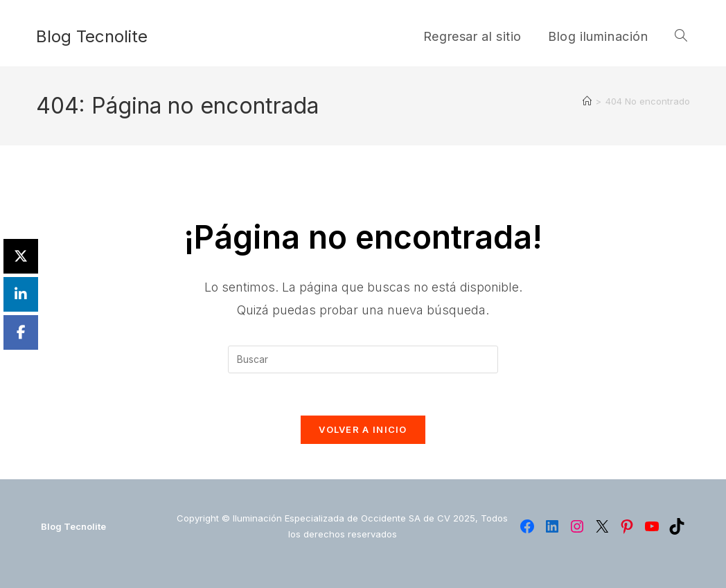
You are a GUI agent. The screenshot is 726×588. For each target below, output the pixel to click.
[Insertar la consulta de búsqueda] (363, 359)
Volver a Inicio (363, 429)
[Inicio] (587, 101)
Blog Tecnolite (92, 36)
